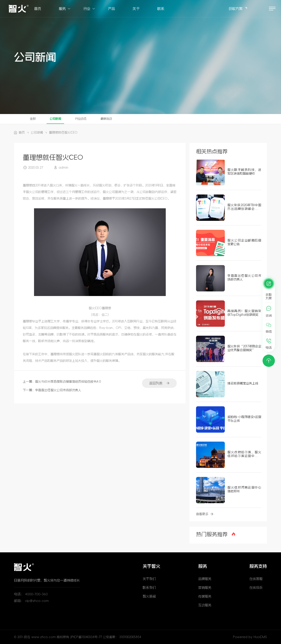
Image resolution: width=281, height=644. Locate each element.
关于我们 (149, 579)
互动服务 (205, 605)
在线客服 (256, 579)
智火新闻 (149, 596)
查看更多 (205, 514)
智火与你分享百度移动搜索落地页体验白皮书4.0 (68, 382)
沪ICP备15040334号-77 (87, 637)
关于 (136, 9)
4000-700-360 (36, 594)
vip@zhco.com (37, 601)
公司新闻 (56, 119)
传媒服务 (205, 596)
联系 (161, 9)
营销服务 (205, 588)
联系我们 (149, 588)
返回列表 (159, 383)
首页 (38, 9)
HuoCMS (260, 637)
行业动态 (83, 119)
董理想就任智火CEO (63, 132)
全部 (33, 119)
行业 (87, 9)
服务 (62, 9)
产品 (112, 9)
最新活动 (109, 119)
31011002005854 (130, 637)
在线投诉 (256, 588)
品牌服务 (205, 579)
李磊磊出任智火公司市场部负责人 (58, 390)
